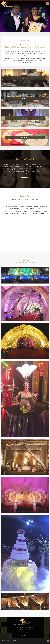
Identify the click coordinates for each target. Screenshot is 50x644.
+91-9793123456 (26, 630)
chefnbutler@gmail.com (26, 632)
